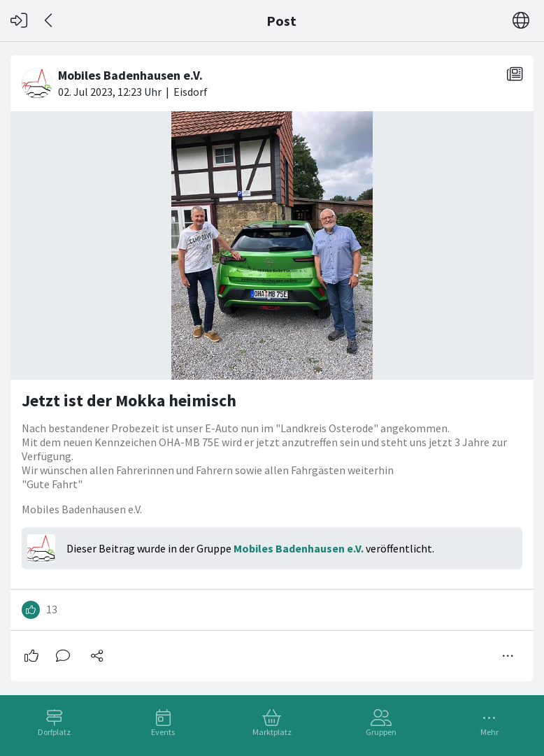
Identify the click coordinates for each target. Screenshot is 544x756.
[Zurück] (49, 21)
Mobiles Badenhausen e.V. (299, 548)
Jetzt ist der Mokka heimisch (129, 400)
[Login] (19, 21)
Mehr (489, 732)
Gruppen (381, 732)
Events (163, 732)
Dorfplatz (54, 732)
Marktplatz (272, 732)
